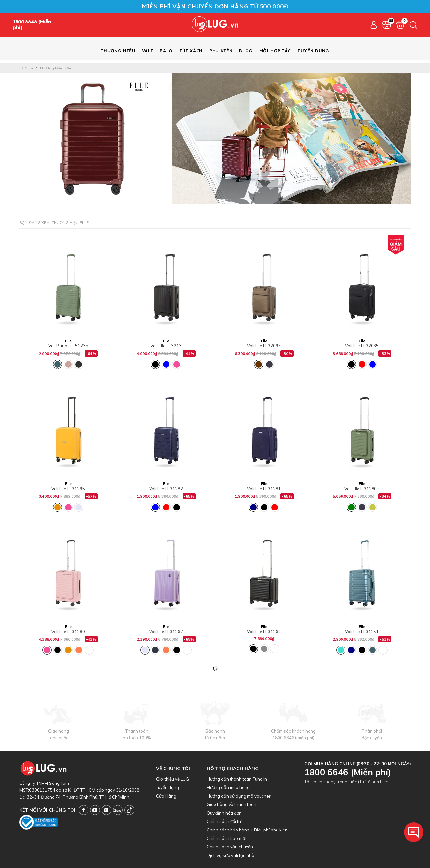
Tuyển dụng (167, 788)
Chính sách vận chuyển (230, 847)
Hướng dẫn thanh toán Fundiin (237, 779)
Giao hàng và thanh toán (231, 805)
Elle (68, 341)
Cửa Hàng (166, 796)
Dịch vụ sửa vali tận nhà (231, 856)
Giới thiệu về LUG (173, 779)
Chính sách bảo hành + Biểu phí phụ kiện (247, 830)
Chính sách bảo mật (227, 839)
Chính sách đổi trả (225, 822)
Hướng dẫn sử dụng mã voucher (239, 796)
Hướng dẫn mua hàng (228, 788)
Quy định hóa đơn (224, 813)
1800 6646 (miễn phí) (293, 738)
